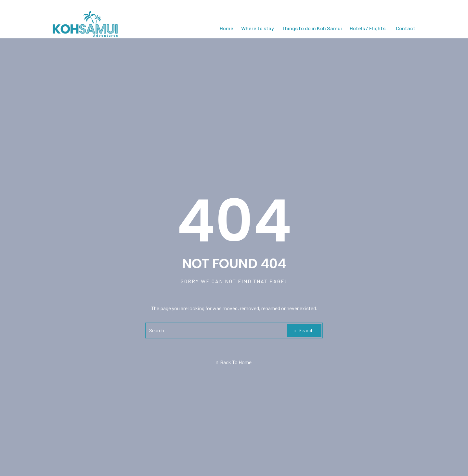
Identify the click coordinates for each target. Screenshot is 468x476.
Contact (406, 28)
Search (304, 331)
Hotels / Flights (368, 28)
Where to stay (258, 28)
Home (227, 28)
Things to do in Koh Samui (312, 28)
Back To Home (234, 362)
